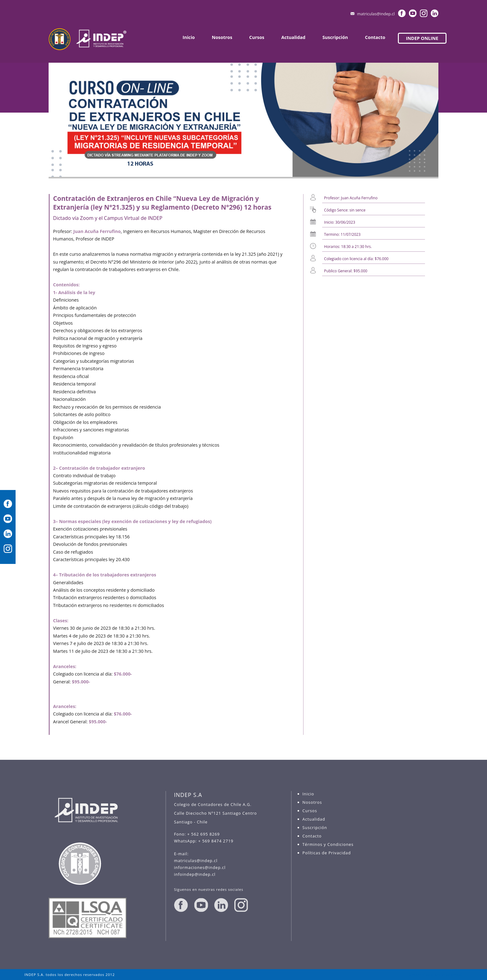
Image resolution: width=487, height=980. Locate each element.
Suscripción (335, 37)
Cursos (257, 37)
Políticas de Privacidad (327, 853)
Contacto (375, 37)
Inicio (189, 37)
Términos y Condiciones (328, 844)
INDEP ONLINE (422, 38)
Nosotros (222, 37)
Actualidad (293, 37)
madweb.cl (453, 975)
